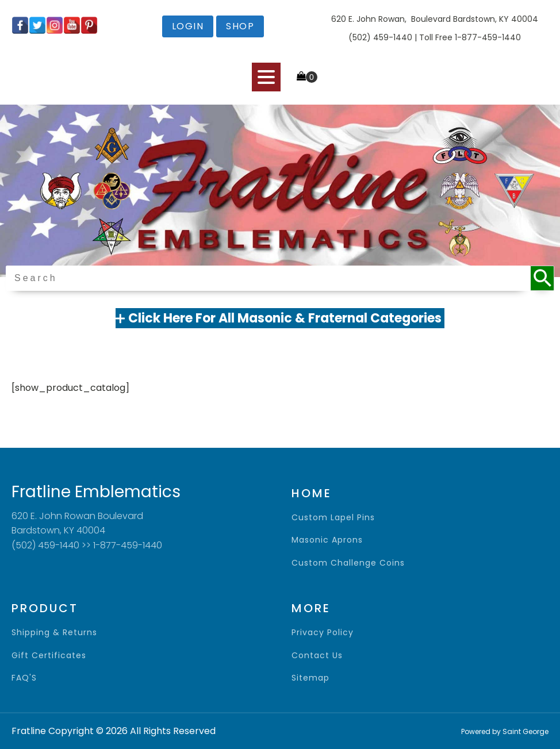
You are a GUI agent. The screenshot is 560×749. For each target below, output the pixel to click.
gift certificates (49, 656)
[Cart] (307, 77)
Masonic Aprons (327, 540)
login (188, 26)
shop (240, 26)
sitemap (310, 678)
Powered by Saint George (505, 731)
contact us (317, 656)
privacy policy (323, 633)
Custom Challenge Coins (348, 563)
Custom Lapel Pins (333, 518)
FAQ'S (24, 678)
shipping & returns (54, 633)
